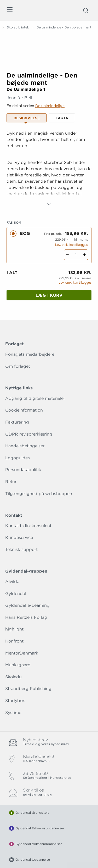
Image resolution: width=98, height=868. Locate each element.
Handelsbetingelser (25, 446)
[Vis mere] (49, 204)
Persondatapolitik (23, 470)
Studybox (15, 701)
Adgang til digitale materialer (35, 398)
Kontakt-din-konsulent (28, 526)
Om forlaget (18, 366)
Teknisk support (21, 549)
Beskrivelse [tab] (27, 118)
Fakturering (17, 422)
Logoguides (18, 458)
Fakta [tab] (62, 118)
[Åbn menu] (10, 11)
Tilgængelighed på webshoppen (39, 494)
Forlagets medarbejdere (30, 354)
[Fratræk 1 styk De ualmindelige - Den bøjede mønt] (68, 255)
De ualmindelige (50, 106)
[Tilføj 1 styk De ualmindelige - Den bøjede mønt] (85, 255)
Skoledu (13, 677)
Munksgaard (18, 665)
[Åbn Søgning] (86, 10)
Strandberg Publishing (28, 689)
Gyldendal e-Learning (27, 605)
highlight (14, 629)
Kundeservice (19, 537)
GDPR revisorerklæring (29, 434)
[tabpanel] (49, 169)
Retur (11, 482)
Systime (13, 713)
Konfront (14, 641)
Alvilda (12, 582)
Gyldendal (16, 594)
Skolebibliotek (18, 27)
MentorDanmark (22, 653)
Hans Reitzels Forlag (26, 617)
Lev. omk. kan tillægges (71, 245)
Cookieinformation (24, 410)
